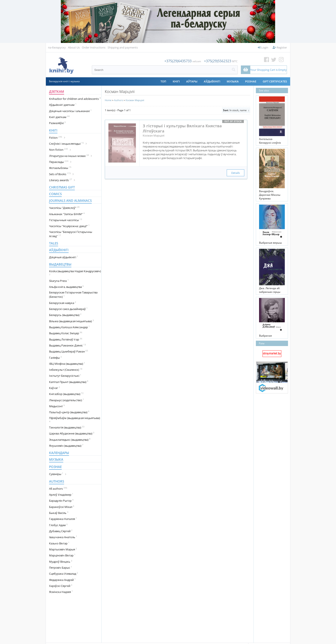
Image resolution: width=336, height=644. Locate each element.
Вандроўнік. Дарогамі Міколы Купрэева (270, 195)
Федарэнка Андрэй (62, 580)
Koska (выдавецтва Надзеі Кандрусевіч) (75, 273)
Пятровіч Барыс (61, 567)
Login (263, 47)
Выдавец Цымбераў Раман (69, 351)
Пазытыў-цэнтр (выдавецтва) (69, 412)
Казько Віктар (59, 543)
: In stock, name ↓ (236, 110)
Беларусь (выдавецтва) (65, 315)
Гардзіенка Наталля (63, 519)
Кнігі (176, 81)
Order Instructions (94, 47)
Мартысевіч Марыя (63, 549)
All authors (58, 488)
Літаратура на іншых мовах (71, 156)
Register (280, 47)
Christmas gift (62, 187)
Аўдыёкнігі (212, 81)
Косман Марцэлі (135, 100)
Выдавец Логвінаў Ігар (66, 339)
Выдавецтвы (60, 264)
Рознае (251, 81)
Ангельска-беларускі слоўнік (270, 141)
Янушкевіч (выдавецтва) (66, 445)
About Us (74, 47)
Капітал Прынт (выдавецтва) (69, 382)
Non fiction (60, 149)
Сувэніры (58, 474)
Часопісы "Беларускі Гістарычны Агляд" (71, 234)
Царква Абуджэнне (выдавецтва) (72, 433)
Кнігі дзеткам (59, 117)
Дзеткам (57, 91)
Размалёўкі (57, 123)
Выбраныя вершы (270, 243)
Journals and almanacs (70, 200)
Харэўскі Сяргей (61, 586)
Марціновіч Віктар (62, 555)
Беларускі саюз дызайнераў (68, 309)
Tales (54, 243)
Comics (55, 194)
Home (108, 100)
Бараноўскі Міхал (62, 507)
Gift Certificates (275, 81)
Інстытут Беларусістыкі (65, 375)
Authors (57, 481)
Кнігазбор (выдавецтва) (66, 394)
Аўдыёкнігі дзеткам (63, 105)
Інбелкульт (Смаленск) (66, 369)
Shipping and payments (123, 47)
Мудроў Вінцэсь (61, 561)
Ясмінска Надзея (61, 592)
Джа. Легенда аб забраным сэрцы (270, 290)
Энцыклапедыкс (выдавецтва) (70, 439)
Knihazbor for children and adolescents (75, 99)
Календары (59, 453)
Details (235, 173)
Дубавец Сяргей (61, 531)
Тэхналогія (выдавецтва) (67, 427)
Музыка (233, 81)
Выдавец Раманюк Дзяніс (67, 345)
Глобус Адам (58, 525)
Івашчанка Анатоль (63, 537)
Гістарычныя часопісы (66, 220)
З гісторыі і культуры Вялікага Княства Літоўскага (182, 128)
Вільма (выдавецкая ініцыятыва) (71, 321)
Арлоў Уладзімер (61, 494)
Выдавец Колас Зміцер (66, 333)
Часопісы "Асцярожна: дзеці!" (69, 226)
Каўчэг (55, 388)
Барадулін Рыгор (61, 500)
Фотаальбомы (60, 168)
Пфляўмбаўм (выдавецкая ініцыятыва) (75, 419)
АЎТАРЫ (192, 81)
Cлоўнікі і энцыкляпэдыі (68, 143)
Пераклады (60, 162)
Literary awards (62, 180)
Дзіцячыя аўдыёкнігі (64, 257)
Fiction (57, 137)
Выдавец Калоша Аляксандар (69, 327)
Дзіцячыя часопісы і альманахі (70, 111)
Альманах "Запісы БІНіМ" (67, 214)
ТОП (163, 81)
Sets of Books (61, 174)
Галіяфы (55, 357)
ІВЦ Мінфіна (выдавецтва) (67, 363)
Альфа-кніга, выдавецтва (66, 287)
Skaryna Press (59, 281)
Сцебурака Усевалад (64, 573)
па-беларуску (57, 47)
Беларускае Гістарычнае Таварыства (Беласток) (73, 295)
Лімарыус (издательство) (67, 400)
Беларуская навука (63, 303)
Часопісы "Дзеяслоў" (64, 208)
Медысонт (57, 406)
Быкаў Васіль (59, 513)
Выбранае (265, 336)
